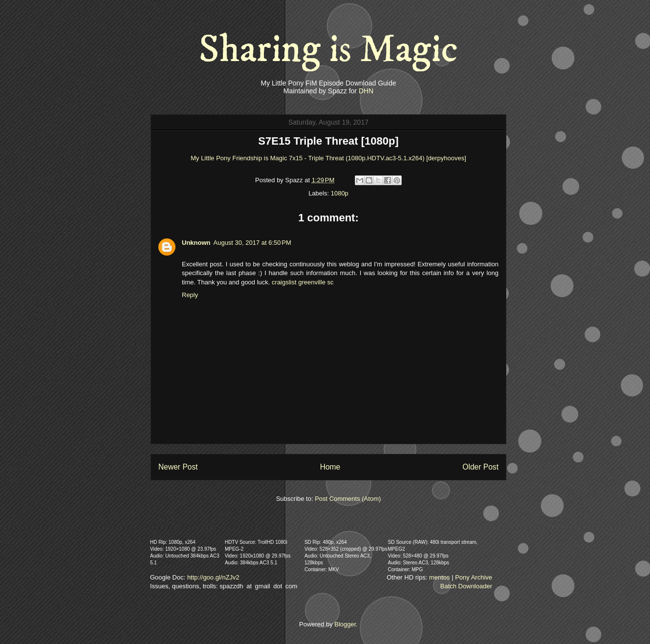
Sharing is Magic (328, 50)
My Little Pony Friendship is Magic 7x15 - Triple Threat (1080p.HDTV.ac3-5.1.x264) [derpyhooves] (328, 158)
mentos (440, 577)
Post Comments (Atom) (348, 499)
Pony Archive (474, 577)
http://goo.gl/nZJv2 (213, 577)
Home (330, 467)
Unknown (196, 243)
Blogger (345, 624)
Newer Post (178, 467)
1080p (340, 193)
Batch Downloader (466, 586)
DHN (366, 91)
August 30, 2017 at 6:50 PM (252, 243)
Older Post (480, 467)
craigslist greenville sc (303, 282)
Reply (190, 295)
